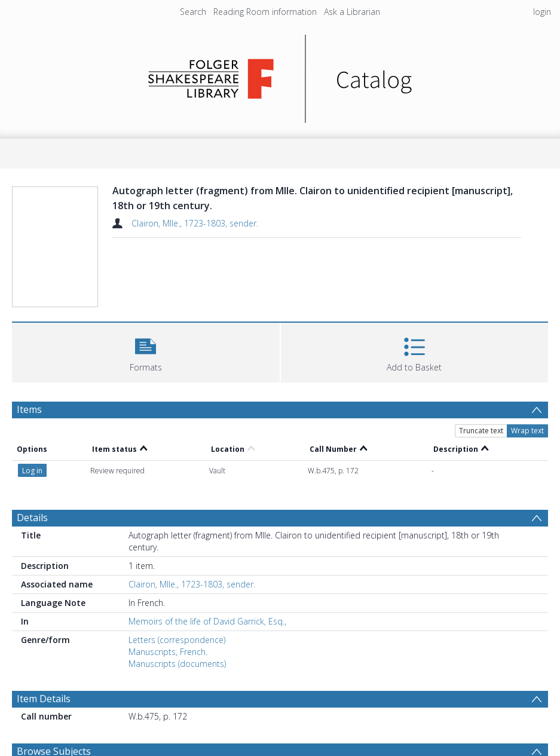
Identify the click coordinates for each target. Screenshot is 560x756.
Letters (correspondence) (177, 640)
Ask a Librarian (352, 12)
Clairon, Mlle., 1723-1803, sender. (195, 223)
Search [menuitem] (193, 12)
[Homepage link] (280, 76)
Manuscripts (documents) (177, 664)
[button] (146, 351)
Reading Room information (265, 12)
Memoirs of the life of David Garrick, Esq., (207, 621)
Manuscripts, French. (168, 652)
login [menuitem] (542, 12)
